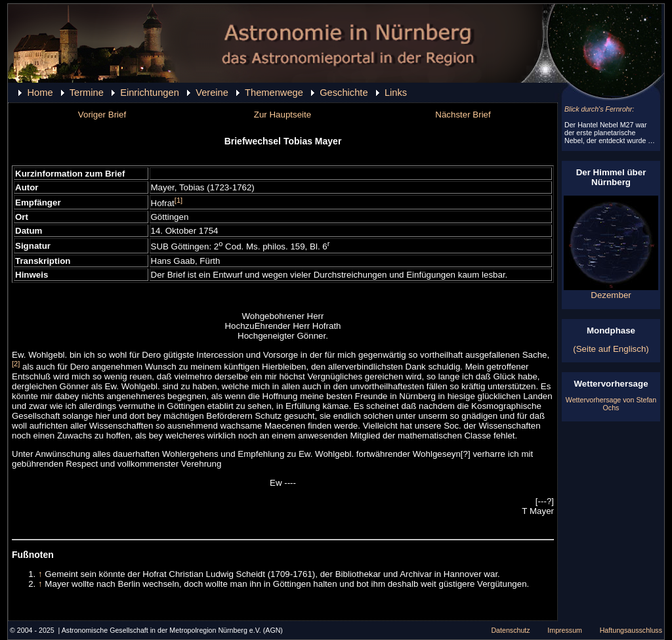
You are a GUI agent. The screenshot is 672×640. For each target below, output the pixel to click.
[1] (178, 200)
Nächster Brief (463, 115)
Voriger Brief (102, 115)
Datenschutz (510, 630)
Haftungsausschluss (631, 630)
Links (396, 93)
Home (40, 93)
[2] (16, 364)
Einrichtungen (150, 93)
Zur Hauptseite (283, 115)
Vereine (212, 93)
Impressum (565, 630)
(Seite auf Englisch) (611, 349)
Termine (87, 93)
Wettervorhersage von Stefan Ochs (611, 404)
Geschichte (344, 93)
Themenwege (274, 93)
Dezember (611, 291)
